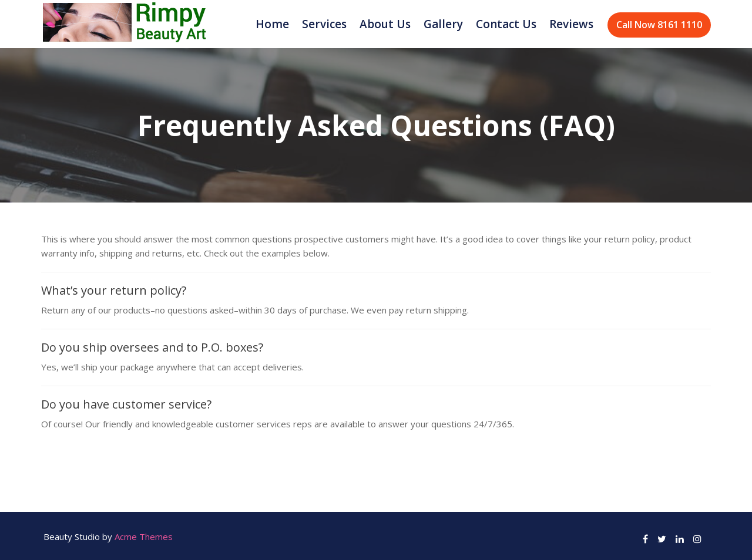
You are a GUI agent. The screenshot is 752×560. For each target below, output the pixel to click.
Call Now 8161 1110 (659, 25)
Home (272, 24)
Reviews (571, 24)
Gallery (443, 24)
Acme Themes (144, 537)
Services (324, 24)
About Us (385, 24)
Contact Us (506, 24)
